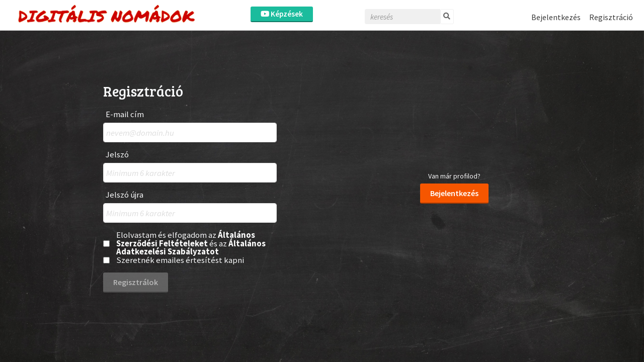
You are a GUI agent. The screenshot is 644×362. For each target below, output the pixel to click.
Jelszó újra (125, 195)
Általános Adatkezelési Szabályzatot (191, 248)
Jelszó (117, 155)
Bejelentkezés (556, 17)
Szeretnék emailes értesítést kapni (180, 260)
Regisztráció (611, 17)
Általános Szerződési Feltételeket (186, 239)
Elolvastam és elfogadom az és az (191, 243)
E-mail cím (125, 114)
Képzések (282, 14)
